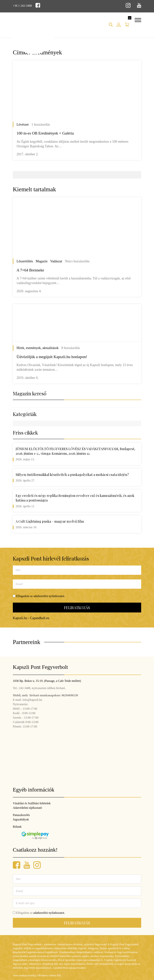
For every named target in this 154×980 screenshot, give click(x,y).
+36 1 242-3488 (22, 6)
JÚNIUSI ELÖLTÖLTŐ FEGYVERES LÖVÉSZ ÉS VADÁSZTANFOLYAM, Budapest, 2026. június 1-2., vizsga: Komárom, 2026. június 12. (75, 451)
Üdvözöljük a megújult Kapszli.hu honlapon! (52, 357)
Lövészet (23, 124)
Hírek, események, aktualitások (38, 348)
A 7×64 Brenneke (30, 270)
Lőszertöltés (25, 261)
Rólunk (17, 827)
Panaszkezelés (21, 815)
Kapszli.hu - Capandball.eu (31, 618)
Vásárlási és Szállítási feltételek (32, 803)
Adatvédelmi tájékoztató (27, 808)
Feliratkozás (77, 608)
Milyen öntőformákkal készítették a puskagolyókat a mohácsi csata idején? (72, 475)
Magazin (42, 261)
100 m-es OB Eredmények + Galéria (45, 133)
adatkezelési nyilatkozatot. (49, 596)
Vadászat (56, 261)
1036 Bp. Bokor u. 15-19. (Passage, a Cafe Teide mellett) (47, 681)
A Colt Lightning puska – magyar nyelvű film (50, 521)
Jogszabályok (21, 819)
